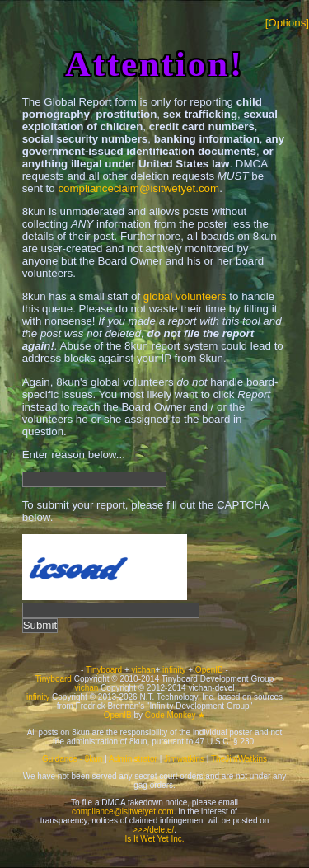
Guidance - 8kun (72, 759)
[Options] (287, 23)
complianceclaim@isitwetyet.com (138, 188)
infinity (174, 670)
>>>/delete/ (153, 830)
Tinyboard (104, 670)
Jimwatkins (184, 759)
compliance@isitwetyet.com (123, 812)
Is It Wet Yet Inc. (154, 839)
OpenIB (209, 670)
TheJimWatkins (239, 759)
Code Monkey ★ (175, 715)
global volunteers (185, 296)
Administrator (133, 759)
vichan (144, 670)
